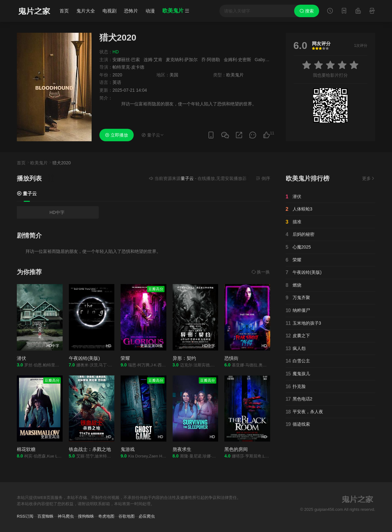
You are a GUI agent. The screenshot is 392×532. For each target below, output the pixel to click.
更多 (369, 178)
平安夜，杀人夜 (304, 412)
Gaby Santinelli (269, 60)
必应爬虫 (147, 516)
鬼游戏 (128, 449)
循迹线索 (298, 424)
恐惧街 (231, 358)
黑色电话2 (299, 399)
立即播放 (117, 135)
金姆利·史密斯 (237, 60)
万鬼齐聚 (298, 298)
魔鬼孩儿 (298, 374)
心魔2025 (298, 247)
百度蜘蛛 (45, 516)
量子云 (27, 193)
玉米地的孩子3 (304, 323)
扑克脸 (296, 387)
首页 (64, 11)
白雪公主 (298, 361)
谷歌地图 (127, 516)
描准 (294, 222)
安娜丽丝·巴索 (126, 60)
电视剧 (110, 11)
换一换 (261, 272)
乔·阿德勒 (211, 60)
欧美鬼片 (39, 163)
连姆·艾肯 (153, 60)
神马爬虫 (66, 516)
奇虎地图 (106, 516)
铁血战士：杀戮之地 (90, 449)
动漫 (150, 11)
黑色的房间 (236, 449)
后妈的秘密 (300, 235)
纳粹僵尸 (298, 311)
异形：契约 (184, 358)
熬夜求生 (182, 449)
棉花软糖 (26, 449)
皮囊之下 (298, 336)
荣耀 (125, 358)
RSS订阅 (25, 516)
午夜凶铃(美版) (84, 358)
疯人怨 (296, 349)
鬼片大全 (86, 11)
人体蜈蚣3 (299, 209)
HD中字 (57, 212)
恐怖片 (131, 11)
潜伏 (22, 358)
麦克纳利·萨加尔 (182, 60)
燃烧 (294, 285)
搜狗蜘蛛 (86, 516)
